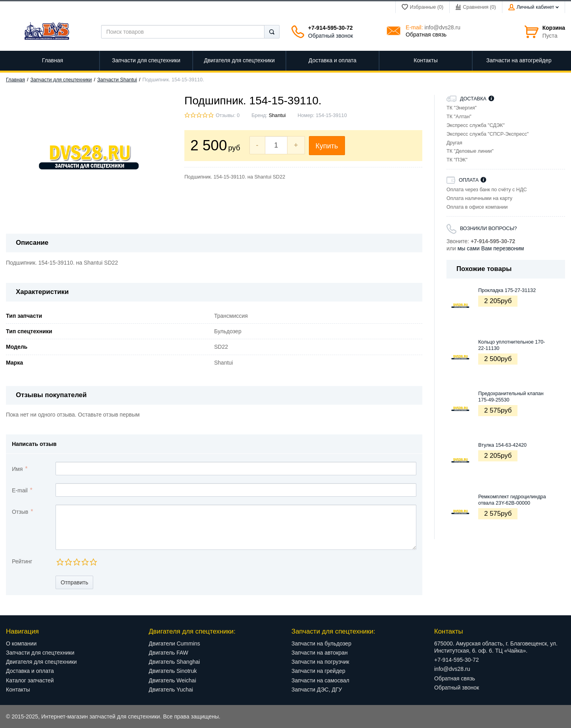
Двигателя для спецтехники (41, 662)
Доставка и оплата (30, 671)
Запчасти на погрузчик (320, 662)
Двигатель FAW (169, 653)
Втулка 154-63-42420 (502, 445)
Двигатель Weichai (172, 680)
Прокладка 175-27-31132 (507, 290)
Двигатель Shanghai (174, 662)
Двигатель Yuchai (171, 690)
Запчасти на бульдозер (321, 643)
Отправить (74, 582)
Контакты (18, 690)
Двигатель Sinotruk (173, 671)
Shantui (277, 115)
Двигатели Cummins (174, 643)
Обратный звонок (331, 36)
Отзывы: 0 (228, 115)
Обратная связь (426, 35)
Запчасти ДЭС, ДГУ (317, 690)
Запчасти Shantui (117, 80)
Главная (15, 80)
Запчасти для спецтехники (61, 80)
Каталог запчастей (30, 680)
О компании (21, 643)
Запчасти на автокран (320, 653)
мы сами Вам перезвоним (491, 248)
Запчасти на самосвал (320, 680)
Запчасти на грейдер (318, 671)
